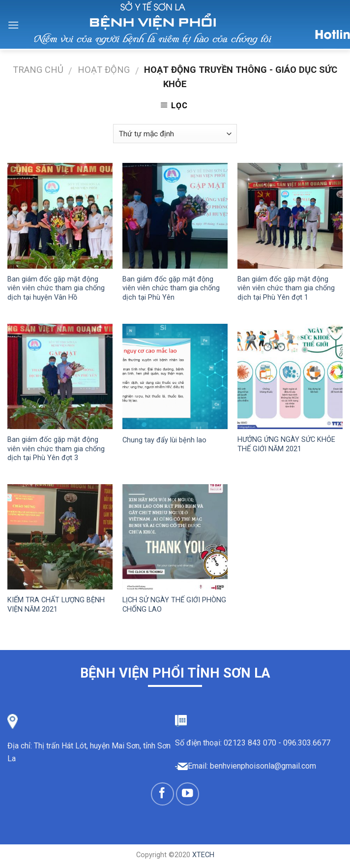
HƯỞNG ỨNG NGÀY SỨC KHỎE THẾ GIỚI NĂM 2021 (286, 444)
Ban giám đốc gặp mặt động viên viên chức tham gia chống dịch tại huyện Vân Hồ (56, 288)
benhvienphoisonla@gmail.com (263, 766)
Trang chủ (38, 70)
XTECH (203, 855)
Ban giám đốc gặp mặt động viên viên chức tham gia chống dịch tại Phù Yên (171, 288)
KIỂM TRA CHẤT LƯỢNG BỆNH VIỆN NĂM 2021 (56, 605)
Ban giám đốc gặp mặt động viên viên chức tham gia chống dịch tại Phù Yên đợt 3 (56, 449)
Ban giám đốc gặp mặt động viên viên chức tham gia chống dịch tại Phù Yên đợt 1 (286, 288)
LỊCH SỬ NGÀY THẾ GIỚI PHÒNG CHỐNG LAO (174, 605)
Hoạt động (104, 70)
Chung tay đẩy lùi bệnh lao (164, 440)
